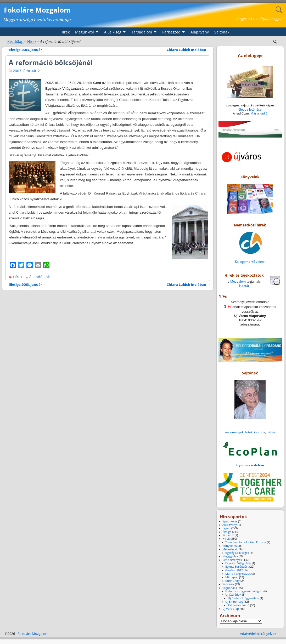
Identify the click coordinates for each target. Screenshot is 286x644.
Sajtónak (222, 32)
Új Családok (233, 595)
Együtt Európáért (237, 567)
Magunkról (85, 32)
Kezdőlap (15, 41)
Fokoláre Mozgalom (37, 10)
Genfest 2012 (234, 570)
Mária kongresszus (238, 574)
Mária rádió (259, 113)
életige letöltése (250, 109)
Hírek (65, 32)
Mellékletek (230, 549)
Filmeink (228, 535)
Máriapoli (232, 577)
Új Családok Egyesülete (243, 598)
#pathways (230, 521)
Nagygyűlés (230, 556)
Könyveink (230, 546)
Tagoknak (229, 588)
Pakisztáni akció (239, 605)
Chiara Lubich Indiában (189, 50)
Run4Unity (232, 581)
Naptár (244, 286)
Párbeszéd (171, 32)
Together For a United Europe (246, 542)
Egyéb (226, 528)
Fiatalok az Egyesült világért (244, 591)
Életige (227, 532)
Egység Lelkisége (236, 553)
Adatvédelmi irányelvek (258, 634)
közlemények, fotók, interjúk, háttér (250, 432)
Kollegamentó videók (250, 262)
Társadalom (142, 32)
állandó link (40, 277)
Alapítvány (200, 32)
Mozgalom (238, 281)
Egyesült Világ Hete (238, 563)
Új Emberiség (234, 602)
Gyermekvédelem (250, 465)
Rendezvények (232, 560)
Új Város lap (231, 609)
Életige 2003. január (24, 50)
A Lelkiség (113, 32)
